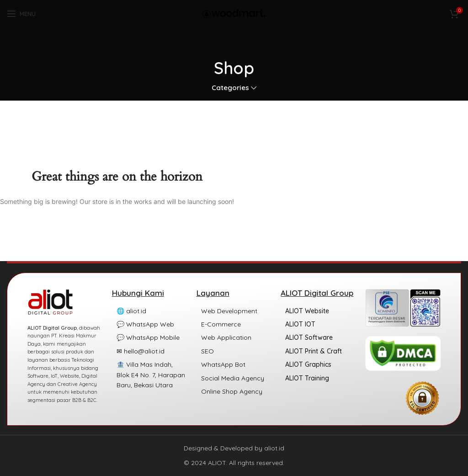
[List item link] (150, 311)
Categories (230, 88)
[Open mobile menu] (21, 14)
